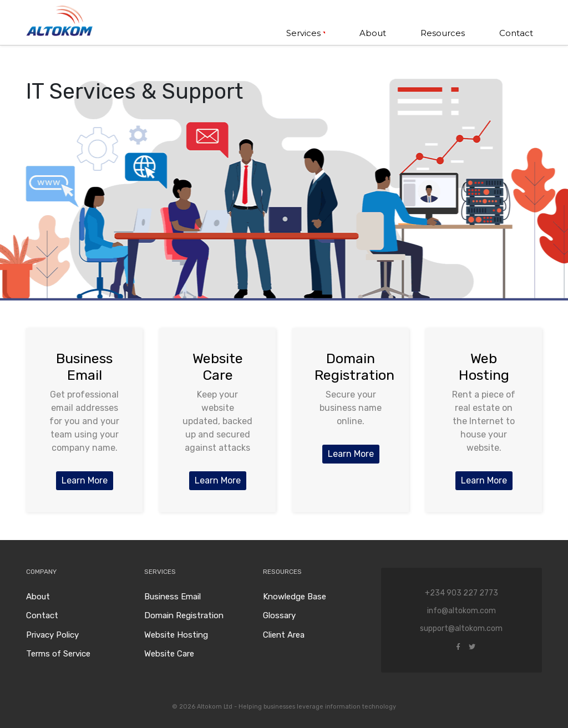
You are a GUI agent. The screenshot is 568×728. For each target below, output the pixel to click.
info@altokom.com (461, 611)
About (373, 33)
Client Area (284, 635)
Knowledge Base (295, 597)
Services (303, 33)
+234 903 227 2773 (461, 593)
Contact (516, 33)
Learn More (85, 480)
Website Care (169, 654)
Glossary (279, 615)
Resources (443, 33)
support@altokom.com (461, 628)
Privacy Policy (52, 635)
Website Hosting (176, 635)
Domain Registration (184, 615)
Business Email (173, 597)
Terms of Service (58, 654)
